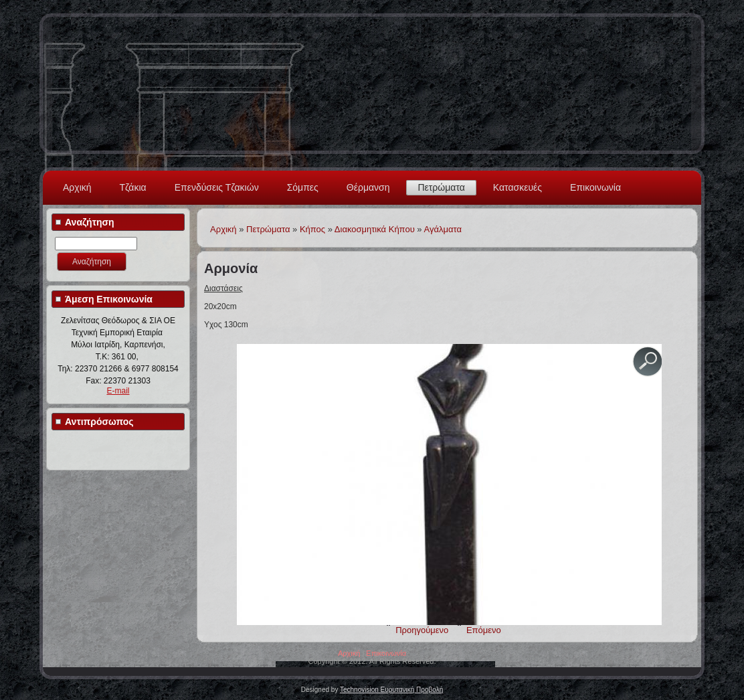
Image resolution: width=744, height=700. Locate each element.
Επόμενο (484, 630)
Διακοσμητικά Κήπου (375, 229)
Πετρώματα (441, 187)
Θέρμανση (368, 187)
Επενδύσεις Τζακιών (217, 187)
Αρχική (77, 187)
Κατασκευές (518, 187)
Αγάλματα (443, 229)
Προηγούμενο (422, 630)
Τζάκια (133, 187)
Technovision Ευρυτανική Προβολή (391, 690)
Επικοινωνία (595, 187)
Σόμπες (303, 187)
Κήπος (312, 229)
